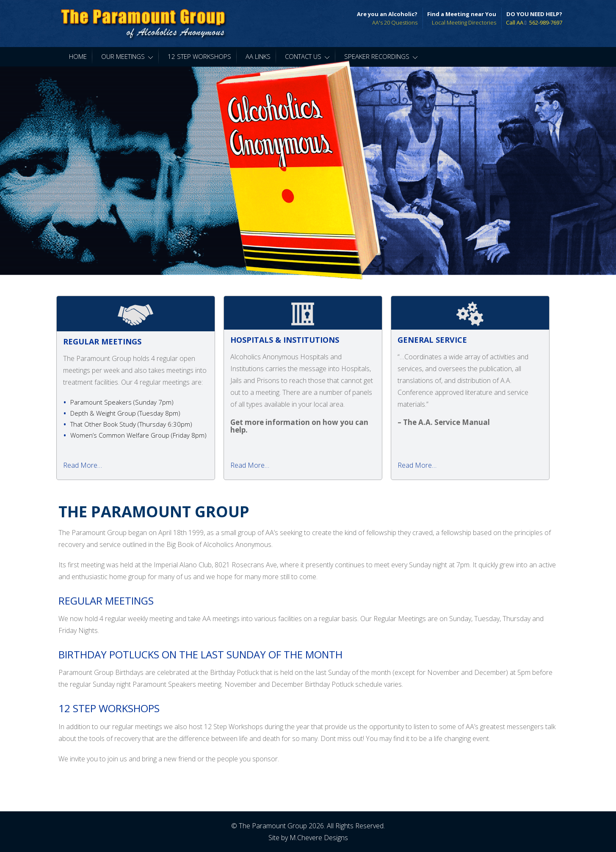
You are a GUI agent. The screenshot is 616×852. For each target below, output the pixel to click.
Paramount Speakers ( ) (122, 402)
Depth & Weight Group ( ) (125, 413)
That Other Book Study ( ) (131, 424)
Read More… (83, 465)
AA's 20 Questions (395, 22)
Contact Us (307, 56)
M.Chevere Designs (319, 838)
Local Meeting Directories (464, 22)
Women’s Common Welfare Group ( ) (138, 435)
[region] (308, 171)
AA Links (258, 56)
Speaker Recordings (381, 56)
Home (78, 56)
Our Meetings (127, 56)
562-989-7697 (546, 22)
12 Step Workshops (199, 56)
